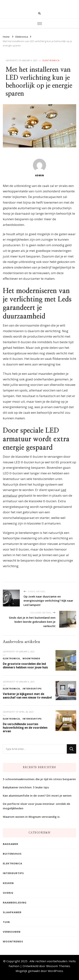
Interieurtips (32, 689)
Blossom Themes (58, 966)
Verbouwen (12, 932)
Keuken (8, 883)
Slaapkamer (12, 912)
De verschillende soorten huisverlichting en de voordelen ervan (25, 727)
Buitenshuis (12, 854)
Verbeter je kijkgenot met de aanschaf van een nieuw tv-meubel (27, 696)
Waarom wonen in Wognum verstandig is (31, 817)
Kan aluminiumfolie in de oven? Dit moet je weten (37, 795)
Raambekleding (15, 903)
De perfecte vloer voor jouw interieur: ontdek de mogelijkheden (36, 806)
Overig (8, 893)
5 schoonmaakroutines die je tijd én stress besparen (39, 779)
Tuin (6, 922)
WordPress (55, 971)
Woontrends (31, 658)
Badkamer (11, 844)
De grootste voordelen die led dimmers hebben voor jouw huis (25, 666)
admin (39, 168)
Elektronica (51, 60)
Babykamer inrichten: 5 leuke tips (26, 787)
